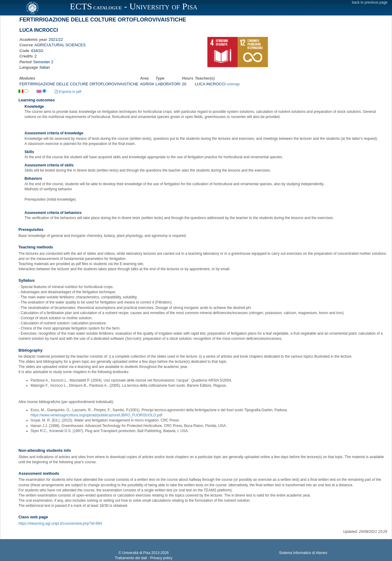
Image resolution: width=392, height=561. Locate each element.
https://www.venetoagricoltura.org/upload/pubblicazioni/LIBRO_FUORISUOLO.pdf (96, 415)
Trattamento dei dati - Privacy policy (143, 558)
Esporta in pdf (68, 92)
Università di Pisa (136, 553)
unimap (233, 84)
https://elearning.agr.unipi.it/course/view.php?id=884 (60, 523)
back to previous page (370, 2)
